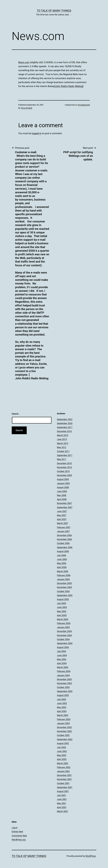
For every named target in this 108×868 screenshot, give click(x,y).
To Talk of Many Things (54, 11)
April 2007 (62, 519)
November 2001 (64, 779)
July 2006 (61, 555)
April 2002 (62, 759)
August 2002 (63, 743)
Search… (16, 414)
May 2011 (62, 459)
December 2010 (64, 463)
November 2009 (64, 475)
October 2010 (63, 471)
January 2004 (63, 675)
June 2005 (62, 607)
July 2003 (61, 699)
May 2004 (62, 659)
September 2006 (65, 547)
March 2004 (63, 667)
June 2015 (62, 439)
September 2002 (65, 739)
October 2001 (63, 783)
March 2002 (63, 763)
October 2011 (63, 451)
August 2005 (63, 599)
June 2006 (62, 559)
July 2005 (61, 603)
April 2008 (62, 499)
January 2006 (63, 579)
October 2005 (63, 591)
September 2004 (65, 643)
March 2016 (63, 435)
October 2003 (63, 687)
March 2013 (63, 443)
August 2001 (63, 791)
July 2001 (61, 795)
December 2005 (64, 583)
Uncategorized (84, 105)
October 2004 (63, 639)
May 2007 (62, 515)
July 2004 (61, 651)
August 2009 (63, 479)
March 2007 (63, 523)
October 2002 (63, 735)
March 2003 (63, 715)
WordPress (91, 856)
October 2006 (63, 543)
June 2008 (62, 491)
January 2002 (63, 771)
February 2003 (64, 719)
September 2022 (65, 419)
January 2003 (63, 723)
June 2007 (62, 511)
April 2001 (62, 807)
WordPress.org (19, 840)
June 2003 (62, 703)
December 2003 (64, 679)
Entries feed (17, 832)
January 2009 (63, 483)
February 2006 (64, 575)
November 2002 (64, 731)
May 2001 (62, 803)
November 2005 (64, 587)
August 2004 (63, 647)
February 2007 (64, 527)
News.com (24, 62)
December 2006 (64, 535)
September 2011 (65, 455)
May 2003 (62, 707)
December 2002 (64, 727)
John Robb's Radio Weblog (69, 86)
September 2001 (65, 787)
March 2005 (63, 619)
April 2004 (62, 663)
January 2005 (63, 627)
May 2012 (62, 447)
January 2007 (63, 531)
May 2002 (62, 755)
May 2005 (62, 611)
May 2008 (62, 495)
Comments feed (19, 836)
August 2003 (63, 695)
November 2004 (64, 635)
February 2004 (64, 671)
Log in (15, 828)
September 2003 (65, 691)
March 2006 (63, 571)
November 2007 (64, 503)
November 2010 (64, 467)
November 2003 (64, 683)
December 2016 (64, 431)
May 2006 (62, 563)
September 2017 (65, 427)
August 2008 (63, 487)
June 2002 (62, 751)
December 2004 (64, 631)
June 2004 (62, 655)
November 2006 (64, 539)
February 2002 (64, 767)
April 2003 (62, 711)
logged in (37, 133)
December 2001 (64, 775)
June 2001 (62, 799)
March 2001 (63, 811)
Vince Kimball (27, 108)
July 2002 (61, 747)
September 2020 (65, 423)
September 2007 (65, 507)
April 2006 (62, 567)
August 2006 (63, 551)
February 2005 (64, 623)
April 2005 (62, 615)
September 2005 (65, 595)
